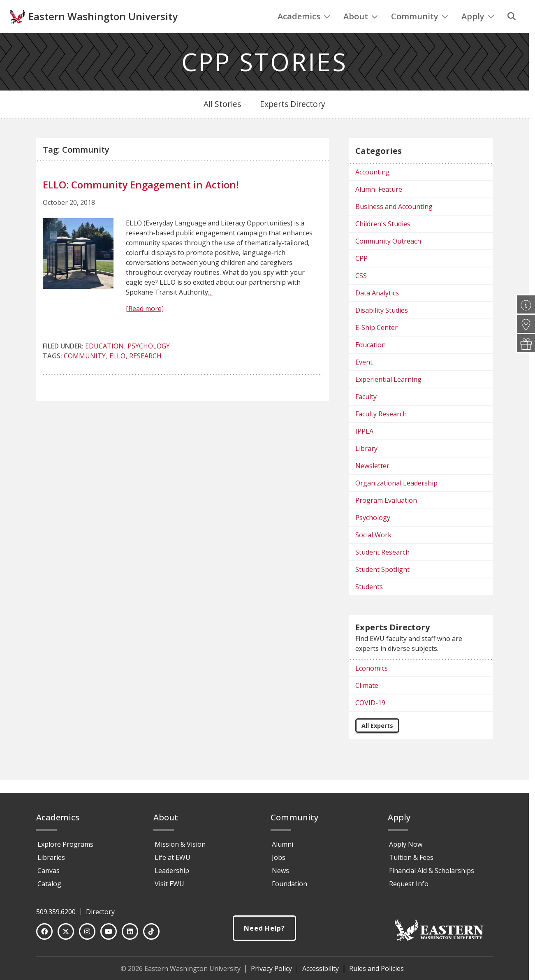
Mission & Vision (180, 848)
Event (364, 379)
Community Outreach (388, 258)
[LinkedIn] (130, 935)
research (145, 373)
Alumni (283, 848)
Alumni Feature (379, 206)
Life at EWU (173, 861)
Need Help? (264, 932)
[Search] (512, 33)
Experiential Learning (388, 396)
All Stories (222, 121)
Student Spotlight (382, 586)
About (361, 33)
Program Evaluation (386, 517)
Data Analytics (377, 310)
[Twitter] (66, 935)
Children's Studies (383, 241)
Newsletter (372, 483)
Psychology (149, 363)
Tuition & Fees (411, 861)
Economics (372, 685)
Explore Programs (65, 848)
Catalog (49, 887)
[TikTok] (151, 935)
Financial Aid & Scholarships (432, 874)
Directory (100, 915)
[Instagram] (87, 935)
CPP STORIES (265, 79)
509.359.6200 (56, 915)
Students (369, 604)
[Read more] (145, 325)
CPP (361, 275)
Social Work (373, 552)
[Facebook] (44, 935)
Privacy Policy (271, 972)
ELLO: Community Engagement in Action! (141, 201)
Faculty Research (381, 431)
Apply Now (406, 848)
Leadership (172, 874)
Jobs (279, 861)
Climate (367, 702)
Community (420, 33)
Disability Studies (382, 327)
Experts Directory (293, 121)
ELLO (117, 373)
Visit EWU (169, 887)
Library (366, 465)
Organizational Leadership (396, 500)
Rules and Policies (376, 972)
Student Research (382, 569)
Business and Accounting (394, 223)
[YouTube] (109, 935)
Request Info (409, 887)
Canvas (49, 874)
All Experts (377, 742)
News (280, 874)
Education (104, 363)
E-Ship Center (376, 344)
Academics (304, 33)
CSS (361, 293)
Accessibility (321, 972)
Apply (478, 33)
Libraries (51, 861)
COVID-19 (370, 720)
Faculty (366, 413)
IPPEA (364, 448)
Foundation (290, 887)
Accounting (373, 189)
